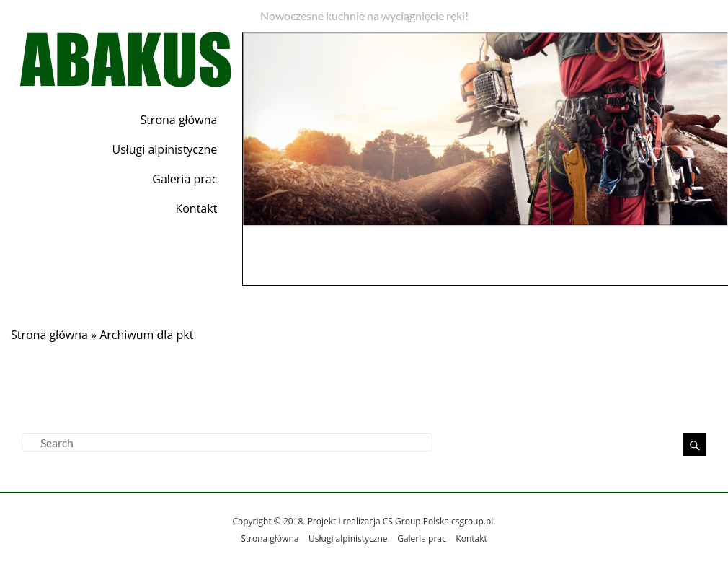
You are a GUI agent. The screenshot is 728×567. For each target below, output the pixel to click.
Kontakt (196, 208)
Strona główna (178, 120)
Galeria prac (185, 179)
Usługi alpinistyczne (164, 149)
